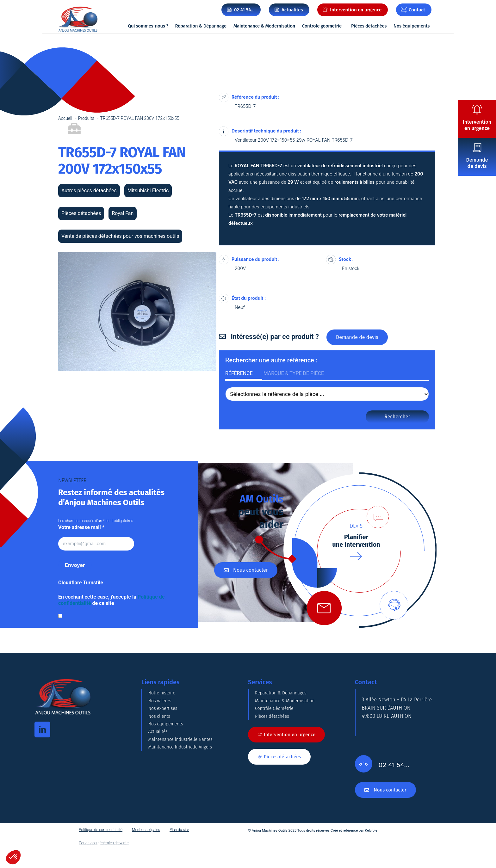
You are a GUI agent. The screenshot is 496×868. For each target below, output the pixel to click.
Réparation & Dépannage (201, 26)
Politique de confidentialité (101, 848)
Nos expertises (165, 729)
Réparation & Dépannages (284, 697)
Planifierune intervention (356, 541)
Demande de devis (477, 163)
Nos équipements (412, 26)
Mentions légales (146, 848)
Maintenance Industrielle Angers (185, 808)
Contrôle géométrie (322, 26)
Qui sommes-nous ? (148, 26)
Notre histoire (164, 697)
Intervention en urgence (477, 125)
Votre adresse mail (81, 527)
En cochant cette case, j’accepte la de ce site (111, 600)
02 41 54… (244, 10)
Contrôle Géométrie (277, 729)
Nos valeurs (161, 713)
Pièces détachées (369, 26)
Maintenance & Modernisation (264, 26)
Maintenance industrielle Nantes (185, 792)
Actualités (159, 776)
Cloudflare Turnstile (81, 583)
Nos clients (161, 745)
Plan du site (179, 848)
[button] (13, 857)
